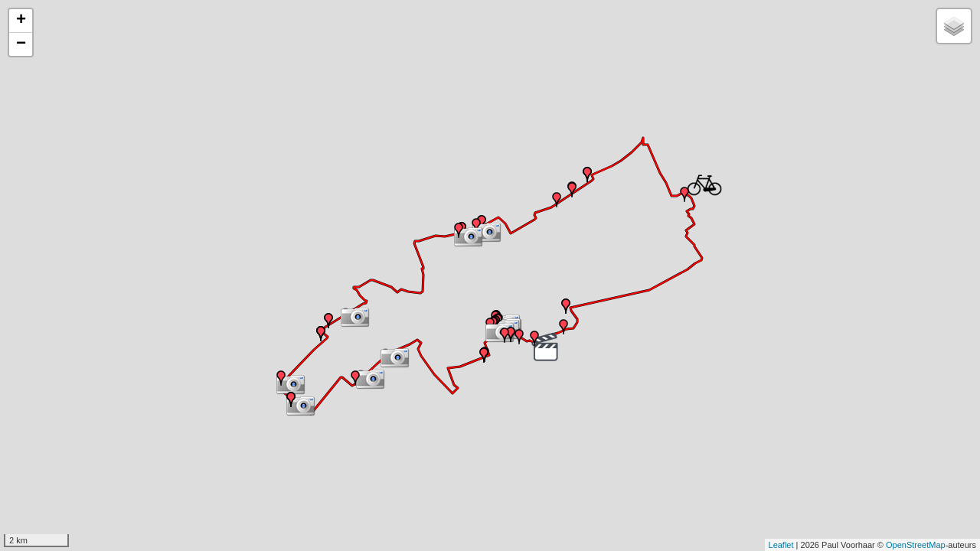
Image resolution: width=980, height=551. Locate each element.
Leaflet (781, 545)
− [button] (21, 44)
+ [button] (21, 21)
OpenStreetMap (916, 545)
